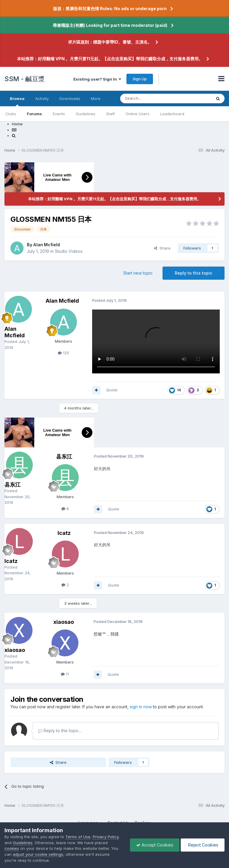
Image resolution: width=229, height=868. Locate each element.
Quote (112, 390)
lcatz (11, 561)
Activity (42, 99)
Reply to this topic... (60, 731)
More (96, 99)
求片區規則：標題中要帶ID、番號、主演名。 (110, 42)
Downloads (70, 99)
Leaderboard (172, 114)
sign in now (141, 707)
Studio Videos (69, 251)
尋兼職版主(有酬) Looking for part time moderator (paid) (110, 25)
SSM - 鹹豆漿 (25, 79)
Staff (110, 114)
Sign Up (140, 79)
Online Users (137, 114)
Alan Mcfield (47, 245)
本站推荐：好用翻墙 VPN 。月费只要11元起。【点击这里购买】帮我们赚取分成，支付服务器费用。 (110, 59)
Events (59, 114)
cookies (12, 848)
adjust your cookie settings (38, 854)
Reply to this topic (194, 273)
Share (162, 248)
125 (64, 353)
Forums (34, 114)
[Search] (151, 99)
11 (65, 674)
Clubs (11, 114)
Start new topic (138, 273)
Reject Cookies (203, 845)
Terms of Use (78, 837)
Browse (17, 101)
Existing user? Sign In (97, 79)
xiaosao (15, 650)
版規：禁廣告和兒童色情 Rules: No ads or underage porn (110, 9)
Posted (18, 497)
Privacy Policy (106, 837)
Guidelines (86, 114)
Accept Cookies (155, 845)
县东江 (13, 485)
